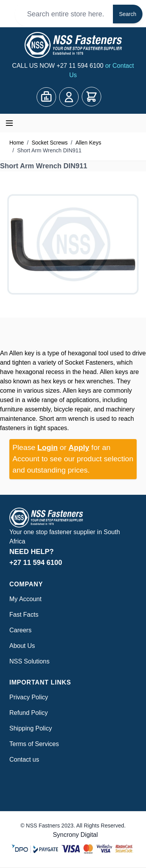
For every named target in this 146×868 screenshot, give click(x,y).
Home (17, 143)
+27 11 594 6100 (81, 66)
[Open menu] (9, 123)
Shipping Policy (31, 728)
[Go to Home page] (73, 45)
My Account (26, 599)
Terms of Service (33, 744)
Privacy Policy (29, 697)
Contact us (24, 759)
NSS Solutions (29, 661)
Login (47, 447)
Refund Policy (29, 713)
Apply (79, 447)
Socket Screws (50, 143)
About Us (22, 646)
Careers (20, 630)
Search (128, 14)
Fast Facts (24, 615)
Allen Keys (88, 143)
